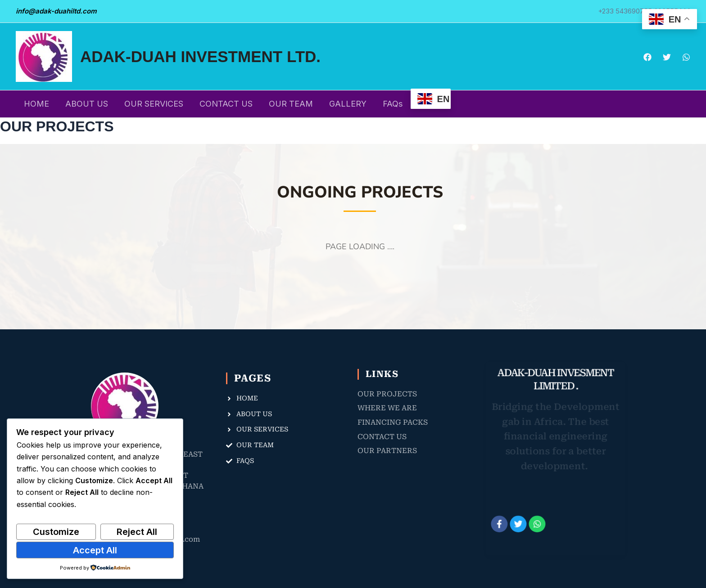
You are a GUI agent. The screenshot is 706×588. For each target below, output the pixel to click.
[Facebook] (647, 57)
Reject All (137, 532)
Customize (56, 532)
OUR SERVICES (154, 104)
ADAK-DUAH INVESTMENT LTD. (200, 56)
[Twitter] (667, 57)
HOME (36, 104)
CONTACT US (226, 104)
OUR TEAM (291, 104)
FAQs (393, 104)
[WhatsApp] (686, 57)
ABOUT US (87, 104)
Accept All (95, 550)
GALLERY (348, 104)
